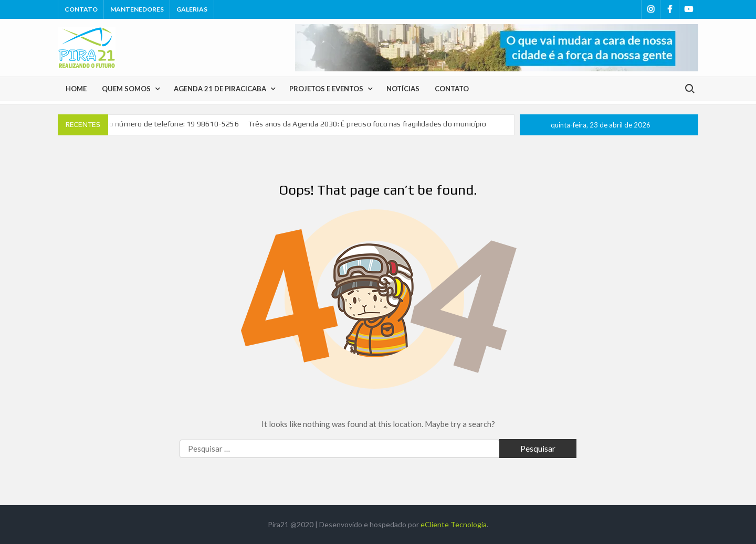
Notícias (403, 89)
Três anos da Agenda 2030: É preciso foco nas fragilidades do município (367, 124)
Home (76, 89)
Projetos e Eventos (326, 89)
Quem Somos (126, 89)
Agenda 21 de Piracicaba (220, 89)
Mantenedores (137, 9)
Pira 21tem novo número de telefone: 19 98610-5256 (149, 124)
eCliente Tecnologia (454, 524)
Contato (81, 9)
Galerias (192, 9)
